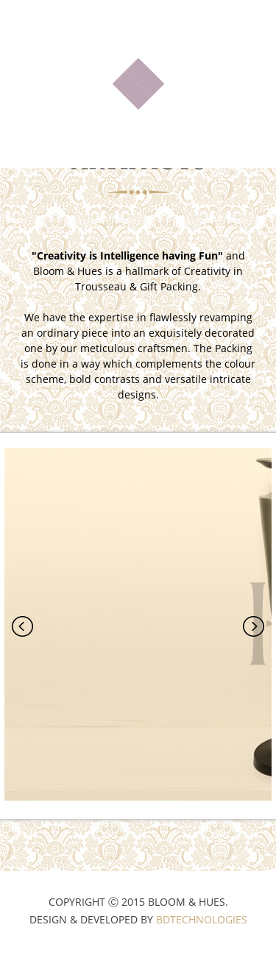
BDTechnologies (202, 946)
